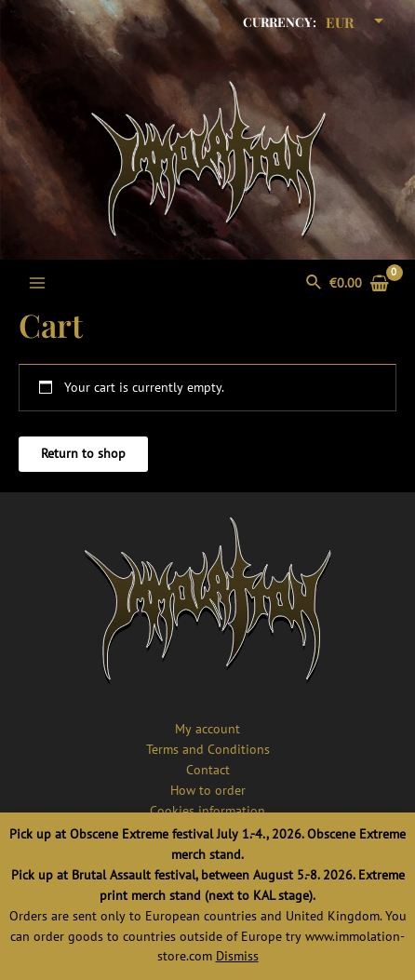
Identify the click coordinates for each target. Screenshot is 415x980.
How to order (208, 790)
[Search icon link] (315, 283)
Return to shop (83, 453)
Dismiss (237, 956)
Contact (208, 770)
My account (207, 729)
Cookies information (207, 811)
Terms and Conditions (208, 749)
